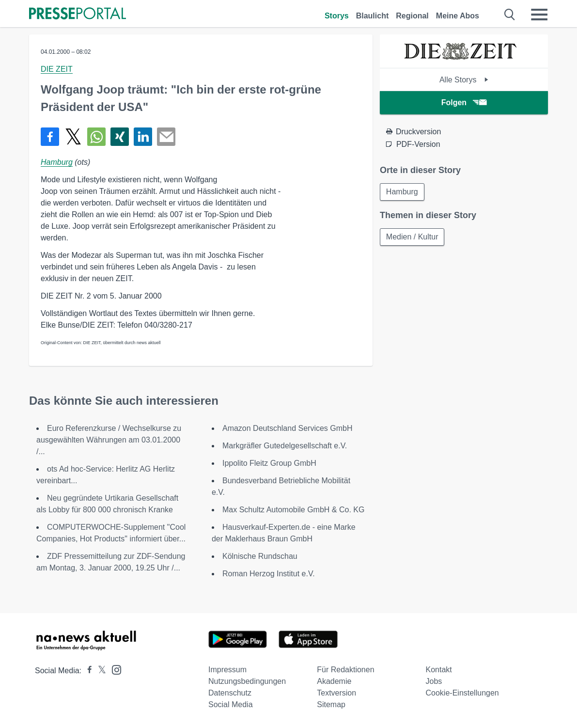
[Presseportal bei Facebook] (87, 671)
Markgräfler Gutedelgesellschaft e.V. (285, 446)
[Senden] (166, 137)
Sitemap (331, 704)
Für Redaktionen (345, 670)
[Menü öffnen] (539, 15)
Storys (337, 16)
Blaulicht (373, 16)
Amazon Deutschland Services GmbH (288, 428)
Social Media (231, 704)
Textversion (336, 693)
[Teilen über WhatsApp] (96, 137)
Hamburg (57, 162)
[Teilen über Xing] (120, 137)
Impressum (227, 670)
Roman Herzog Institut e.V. (269, 574)
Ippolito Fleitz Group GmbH (269, 463)
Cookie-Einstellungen (462, 693)
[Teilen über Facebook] (50, 137)
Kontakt (439, 670)
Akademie (334, 681)
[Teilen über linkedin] (143, 137)
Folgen (464, 103)
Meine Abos (458, 16)
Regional (412, 16)
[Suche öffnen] (510, 15)
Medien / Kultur (412, 237)
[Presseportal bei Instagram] (114, 669)
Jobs (434, 681)
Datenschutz (230, 693)
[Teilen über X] (73, 137)
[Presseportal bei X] (99, 671)
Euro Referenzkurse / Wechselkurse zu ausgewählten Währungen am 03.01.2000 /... (109, 440)
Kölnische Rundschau (260, 556)
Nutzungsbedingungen (247, 681)
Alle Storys (464, 80)
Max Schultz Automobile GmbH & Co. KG (293, 510)
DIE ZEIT (57, 69)
